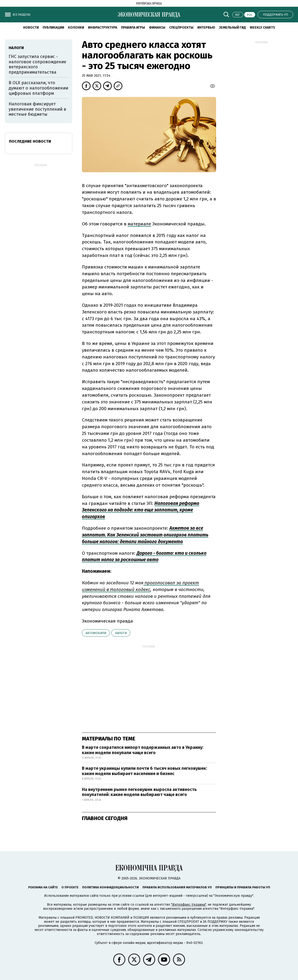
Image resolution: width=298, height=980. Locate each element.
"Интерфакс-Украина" (189, 905)
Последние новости (30, 141)
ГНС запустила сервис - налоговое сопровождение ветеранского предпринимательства (37, 64)
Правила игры (133, 28)
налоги (121, 633)
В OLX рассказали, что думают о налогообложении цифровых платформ (38, 88)
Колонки (76, 28)
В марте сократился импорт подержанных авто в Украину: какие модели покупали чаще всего (143, 750)
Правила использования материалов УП (177, 887)
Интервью (206, 28)
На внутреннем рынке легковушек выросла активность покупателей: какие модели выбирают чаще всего (139, 792)
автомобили (96, 633)
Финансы (157, 28)
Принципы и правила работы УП (243, 887)
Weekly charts (262, 28)
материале (139, 224)
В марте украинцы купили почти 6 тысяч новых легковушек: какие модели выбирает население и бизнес (144, 771)
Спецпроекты (181, 28)
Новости (31, 28)
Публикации (53, 28)
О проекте (70, 887)
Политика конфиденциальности (110, 887)
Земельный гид (232, 28)
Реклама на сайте (43, 887)
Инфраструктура (103, 28)
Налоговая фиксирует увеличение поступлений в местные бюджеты (37, 109)
